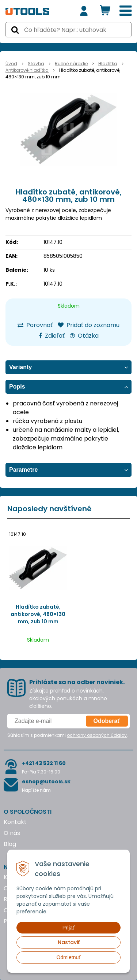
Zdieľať (52, 336)
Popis (17, 387)
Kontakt (15, 822)
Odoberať (107, 721)
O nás (12, 833)
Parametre (23, 470)
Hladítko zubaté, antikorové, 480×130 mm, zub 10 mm (38, 614)
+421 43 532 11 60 (44, 763)
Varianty (20, 367)
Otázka (84, 336)
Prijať (68, 928)
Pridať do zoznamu (89, 325)
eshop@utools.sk (46, 782)
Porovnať (35, 325)
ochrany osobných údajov (97, 735)
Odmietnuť (69, 957)
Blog (10, 844)
